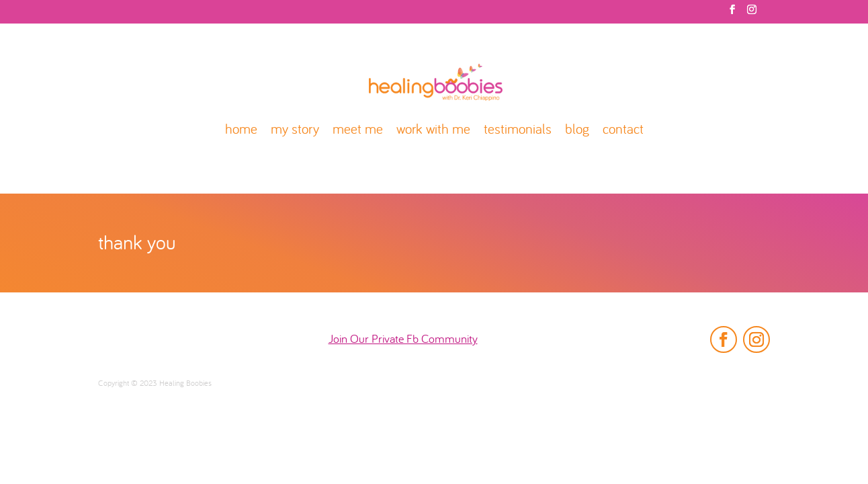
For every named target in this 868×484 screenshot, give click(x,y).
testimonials (518, 131)
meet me (358, 131)
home (241, 131)
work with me (433, 131)
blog (577, 131)
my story (295, 131)
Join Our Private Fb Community (403, 340)
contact (623, 131)
